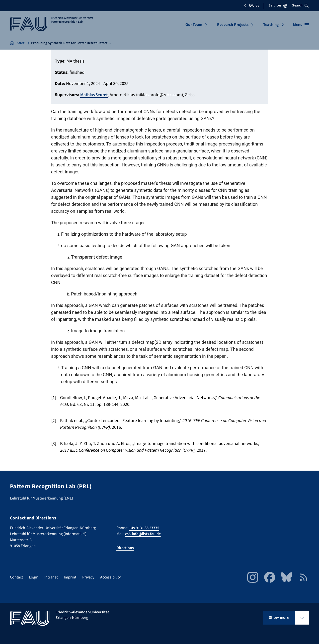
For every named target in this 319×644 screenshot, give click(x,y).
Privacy (88, 577)
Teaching (271, 25)
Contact (16, 577)
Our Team (194, 25)
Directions (125, 548)
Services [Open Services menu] (278, 5)
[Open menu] (301, 25)
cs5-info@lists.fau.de (143, 534)
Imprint (70, 577)
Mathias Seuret (95, 95)
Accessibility (110, 577)
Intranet (51, 577)
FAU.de (251, 6)
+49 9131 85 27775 (144, 528)
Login (34, 577)
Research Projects (233, 25)
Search (300, 5)
